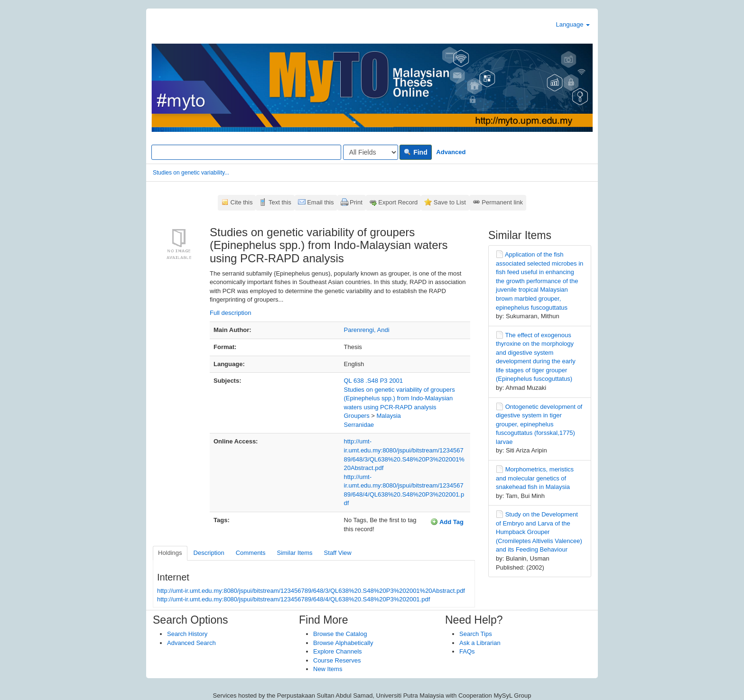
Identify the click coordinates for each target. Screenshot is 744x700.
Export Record (398, 202)
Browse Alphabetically (343, 643)
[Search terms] (246, 152)
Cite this (242, 202)
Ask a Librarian (480, 643)
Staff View (338, 553)
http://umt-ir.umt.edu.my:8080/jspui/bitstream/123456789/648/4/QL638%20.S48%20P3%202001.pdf (293, 599)
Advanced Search (191, 643)
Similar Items (294, 553)
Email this (320, 202)
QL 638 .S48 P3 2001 (374, 381)
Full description (230, 313)
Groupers (357, 416)
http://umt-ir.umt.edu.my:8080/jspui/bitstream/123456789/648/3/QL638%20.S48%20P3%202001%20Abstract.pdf (311, 591)
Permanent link (502, 202)
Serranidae (359, 425)
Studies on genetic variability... (191, 173)
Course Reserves (337, 660)
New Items (328, 669)
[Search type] (371, 152)
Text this (280, 202)
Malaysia (389, 416)
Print (356, 202)
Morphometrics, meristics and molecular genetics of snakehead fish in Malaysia (535, 478)
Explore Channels (338, 651)
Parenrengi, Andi (367, 330)
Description (209, 553)
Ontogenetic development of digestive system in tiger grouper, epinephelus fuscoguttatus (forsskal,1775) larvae (539, 424)
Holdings (170, 553)
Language (573, 24)
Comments (251, 553)
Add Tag (447, 522)
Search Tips (476, 634)
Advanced (451, 152)
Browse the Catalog (340, 634)
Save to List (450, 202)
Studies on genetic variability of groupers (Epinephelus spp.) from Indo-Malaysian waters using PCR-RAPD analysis (400, 398)
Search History (187, 634)
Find (415, 152)
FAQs (467, 651)
